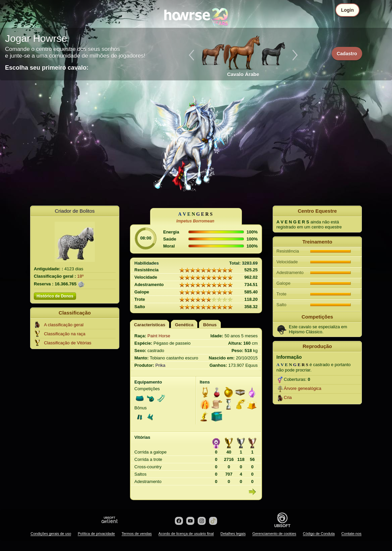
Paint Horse (159, 336)
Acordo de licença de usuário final (186, 534)
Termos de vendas (137, 534)
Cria (288, 397)
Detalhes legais (233, 534)
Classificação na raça (65, 334)
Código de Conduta (319, 534)
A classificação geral (64, 325)
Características (150, 325)
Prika (160, 365)
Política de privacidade (96, 534)
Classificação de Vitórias (68, 343)
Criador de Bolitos (75, 211)
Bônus (210, 325)
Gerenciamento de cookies (274, 534)
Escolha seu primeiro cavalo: (47, 68)
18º (80, 276)
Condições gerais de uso (51, 534)
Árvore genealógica (303, 388)
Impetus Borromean (195, 221)
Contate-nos (351, 534)
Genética (184, 325)
